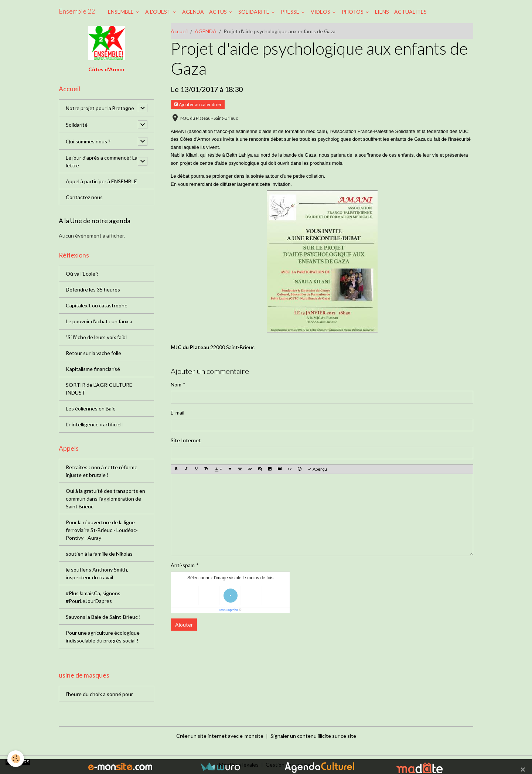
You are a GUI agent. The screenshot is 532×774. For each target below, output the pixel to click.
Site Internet (186, 440)
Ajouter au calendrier (198, 104)
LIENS (382, 12)
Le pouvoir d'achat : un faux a (99, 321)
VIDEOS (321, 12)
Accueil (179, 31)
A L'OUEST (158, 12)
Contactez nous (84, 197)
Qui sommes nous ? (88, 141)
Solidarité (77, 125)
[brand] (77, 11)
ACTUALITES (410, 12)
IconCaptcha (229, 610)
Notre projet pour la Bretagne (100, 108)
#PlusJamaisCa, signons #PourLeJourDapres (93, 597)
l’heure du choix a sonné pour (99, 694)
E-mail (178, 412)
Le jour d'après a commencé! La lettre (102, 161)
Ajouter (184, 625)
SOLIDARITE (254, 12)
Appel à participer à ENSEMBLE (101, 181)
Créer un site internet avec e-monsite (220, 736)
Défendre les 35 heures (93, 289)
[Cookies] (16, 759)
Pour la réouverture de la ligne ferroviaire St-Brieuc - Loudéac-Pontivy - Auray (102, 530)
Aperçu (317, 469)
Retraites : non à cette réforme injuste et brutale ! (102, 471)
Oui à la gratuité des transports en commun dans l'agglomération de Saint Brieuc (105, 499)
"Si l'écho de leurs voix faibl (96, 337)
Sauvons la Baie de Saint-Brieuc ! (103, 617)
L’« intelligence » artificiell (94, 424)
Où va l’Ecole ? (82, 274)
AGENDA (193, 12)
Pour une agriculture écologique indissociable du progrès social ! (103, 637)
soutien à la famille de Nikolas (99, 554)
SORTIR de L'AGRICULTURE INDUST (99, 389)
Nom (176, 384)
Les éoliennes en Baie (91, 408)
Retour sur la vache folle (93, 353)
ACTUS (219, 12)
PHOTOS (353, 12)
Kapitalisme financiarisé (93, 369)
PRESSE (291, 12)
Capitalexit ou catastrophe (97, 305)
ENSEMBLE (121, 12)
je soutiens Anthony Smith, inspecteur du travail (97, 573)
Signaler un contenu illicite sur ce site (313, 736)
